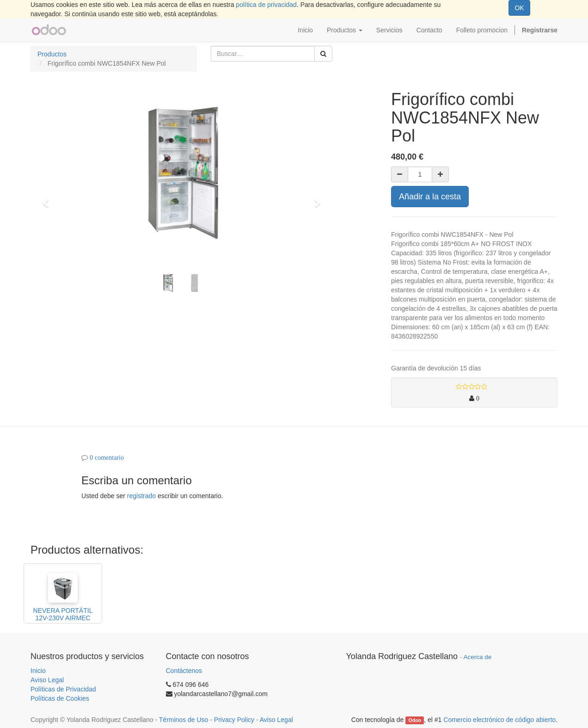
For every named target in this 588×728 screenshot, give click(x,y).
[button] (49, 199)
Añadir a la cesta (430, 197)
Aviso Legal (47, 680)
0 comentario (107, 457)
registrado (141, 496)
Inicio (38, 671)
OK (519, 8)
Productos (52, 54)
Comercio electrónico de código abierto (499, 720)
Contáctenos (184, 671)
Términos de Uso (184, 720)
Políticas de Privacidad (63, 689)
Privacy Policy (234, 720)
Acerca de (478, 657)
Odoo (415, 720)
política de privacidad (266, 5)
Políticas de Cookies (60, 698)
